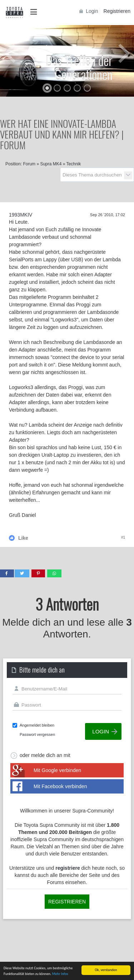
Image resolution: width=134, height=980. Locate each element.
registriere (68, 868)
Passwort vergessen (37, 734)
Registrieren (117, 11)
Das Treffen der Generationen (79, 67)
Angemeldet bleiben (37, 725)
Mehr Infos (60, 974)
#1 (123, 537)
